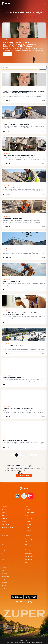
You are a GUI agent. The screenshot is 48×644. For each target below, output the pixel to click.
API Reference (29, 553)
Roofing (3, 557)
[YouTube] (24, 602)
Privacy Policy (22, 642)
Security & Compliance (7, 527)
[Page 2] (35, 455)
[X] (31, 602)
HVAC (3, 545)
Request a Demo (24, 476)
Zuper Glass (28, 524)
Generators (4, 542)
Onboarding (28, 545)
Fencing (4, 539)
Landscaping (5, 548)
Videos (3, 589)
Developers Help (29, 556)
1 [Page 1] (16, 455)
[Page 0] (13, 455)
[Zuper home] (6, 3)
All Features (28, 510)
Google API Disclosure (37, 642)
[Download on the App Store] (31, 597)
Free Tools (4, 583)
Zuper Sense (28, 530)
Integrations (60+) (29, 513)
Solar (3, 560)
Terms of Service (14, 642)
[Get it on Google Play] (17, 597)
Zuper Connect (29, 519)
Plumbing (4, 554)
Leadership (4, 519)
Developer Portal (29, 559)
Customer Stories (6, 577)
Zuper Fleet (28, 522)
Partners (4, 522)
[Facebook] (17, 602)
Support (8, 642)
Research (4, 586)
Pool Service (5, 551)
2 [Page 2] (20, 455)
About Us (4, 510)
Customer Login (29, 539)
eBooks (3, 580)
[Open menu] (45, 3)
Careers (4, 513)
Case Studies (5, 574)
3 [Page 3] (24, 455)
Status (27, 562)
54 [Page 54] (32, 455)
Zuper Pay (28, 527)
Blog (3, 571)
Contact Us (4, 516)
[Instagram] (21, 602)
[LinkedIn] (28, 602)
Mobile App (28, 516)
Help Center (28, 542)
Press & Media (5, 524)
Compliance (29, 642)
